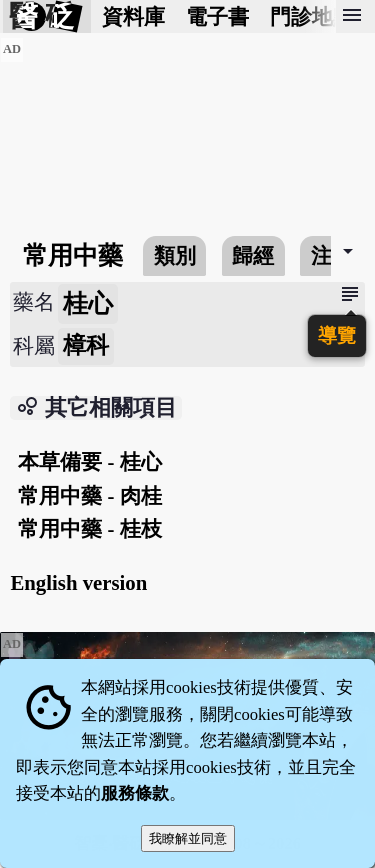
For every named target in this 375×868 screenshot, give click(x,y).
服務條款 (135, 794)
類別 (175, 255)
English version (78, 583)
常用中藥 (73, 255)
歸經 (253, 255)
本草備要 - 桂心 (89, 462)
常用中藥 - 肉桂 (89, 496)
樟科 (86, 345)
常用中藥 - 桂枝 (89, 529)
